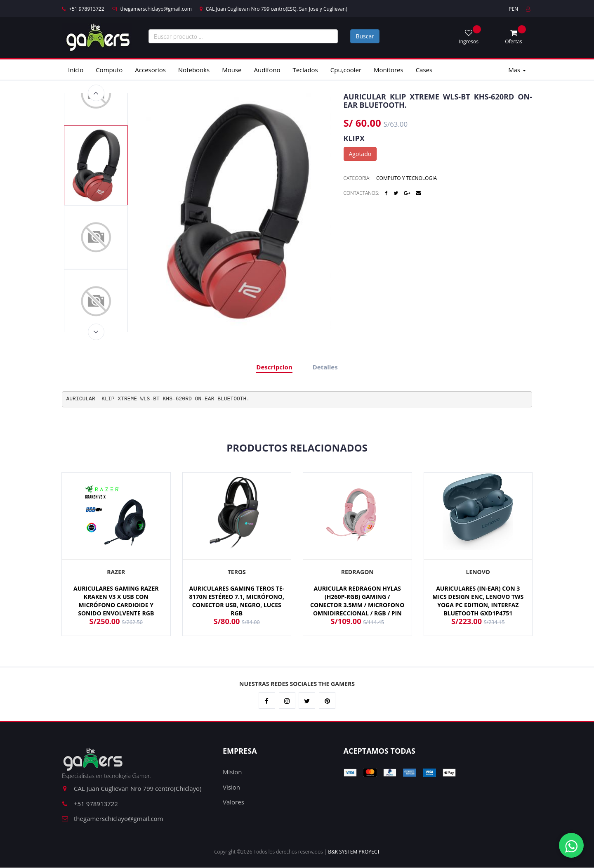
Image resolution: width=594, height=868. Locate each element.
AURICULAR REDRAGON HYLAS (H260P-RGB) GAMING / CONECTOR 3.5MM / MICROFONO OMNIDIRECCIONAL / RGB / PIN (357, 601)
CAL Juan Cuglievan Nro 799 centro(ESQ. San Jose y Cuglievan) (273, 9)
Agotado (360, 154)
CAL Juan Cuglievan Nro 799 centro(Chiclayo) (132, 789)
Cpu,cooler (346, 70)
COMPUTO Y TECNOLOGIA (407, 179)
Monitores (389, 70)
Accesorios (150, 70)
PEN (513, 9)
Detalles (325, 367)
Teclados (305, 70)
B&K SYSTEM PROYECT (354, 852)
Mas (517, 70)
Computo (109, 70)
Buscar (365, 36)
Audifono (267, 70)
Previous (96, 93)
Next (96, 332)
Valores (233, 802)
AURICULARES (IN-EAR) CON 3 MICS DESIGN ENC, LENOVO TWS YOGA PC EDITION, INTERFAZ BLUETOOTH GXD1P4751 (478, 601)
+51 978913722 (83, 9)
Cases (424, 70)
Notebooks (194, 70)
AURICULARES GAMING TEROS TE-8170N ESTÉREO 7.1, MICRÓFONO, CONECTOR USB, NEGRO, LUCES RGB (237, 601)
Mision (232, 772)
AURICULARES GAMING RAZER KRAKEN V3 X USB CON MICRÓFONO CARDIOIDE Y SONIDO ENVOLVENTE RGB (116, 601)
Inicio (76, 70)
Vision (231, 788)
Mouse (232, 70)
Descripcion (274, 367)
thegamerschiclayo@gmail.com (152, 9)
